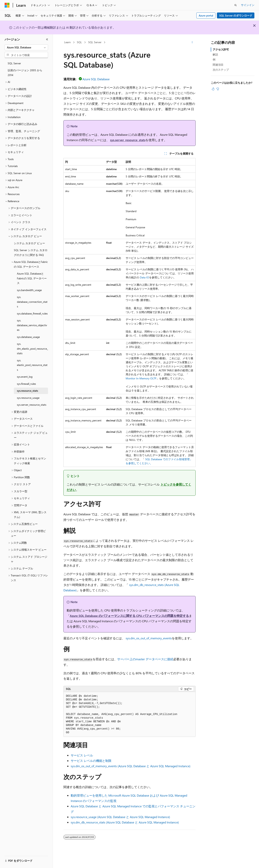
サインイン (248, 5)
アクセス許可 (221, 49)
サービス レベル (82, 755)
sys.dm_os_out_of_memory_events (149, 638)
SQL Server (95, 42)
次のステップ (221, 70)
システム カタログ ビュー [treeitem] (29, 243)
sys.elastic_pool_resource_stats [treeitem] (32, 365)
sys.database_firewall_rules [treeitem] (32, 313)
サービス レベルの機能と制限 (91, 761)
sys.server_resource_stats (128, 140)
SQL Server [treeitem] (14, 63)
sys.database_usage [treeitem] (28, 337)
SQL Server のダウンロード (236, 15)
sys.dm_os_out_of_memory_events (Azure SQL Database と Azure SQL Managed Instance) (131, 766)
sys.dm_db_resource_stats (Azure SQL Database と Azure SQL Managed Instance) (125, 822)
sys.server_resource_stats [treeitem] (32, 405)
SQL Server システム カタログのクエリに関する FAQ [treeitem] (31, 252)
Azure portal (206, 15)
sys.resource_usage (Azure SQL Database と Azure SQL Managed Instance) (120, 817)
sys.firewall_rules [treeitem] (26, 384)
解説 (215, 54)
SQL (79, 42)
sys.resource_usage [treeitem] (28, 398)
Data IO (144, 277)
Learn (67, 42)
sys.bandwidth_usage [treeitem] (29, 290)
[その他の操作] (192, 42)
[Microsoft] (7, 5)
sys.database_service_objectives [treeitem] (32, 325)
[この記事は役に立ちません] (218, 89)
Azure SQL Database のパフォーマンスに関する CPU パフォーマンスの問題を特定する (129, 616)
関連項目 (218, 65)
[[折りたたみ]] (47, 39)
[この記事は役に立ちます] (213, 89)
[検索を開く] (236, 5)
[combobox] (26, 47)
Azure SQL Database (96, 79)
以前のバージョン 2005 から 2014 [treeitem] (25, 73)
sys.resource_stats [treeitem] (27, 391)
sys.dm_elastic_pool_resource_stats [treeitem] (32, 348)
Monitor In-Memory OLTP (141, 378)
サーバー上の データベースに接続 (145, 659)
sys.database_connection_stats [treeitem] (32, 302)
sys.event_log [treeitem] (25, 377)
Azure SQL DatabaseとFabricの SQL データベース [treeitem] (32, 278)
